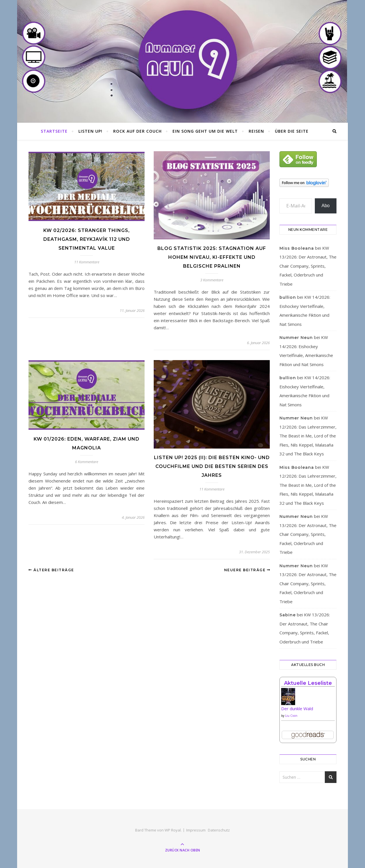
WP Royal (173, 830)
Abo (326, 206)
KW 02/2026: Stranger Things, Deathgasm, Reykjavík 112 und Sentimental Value (87, 239)
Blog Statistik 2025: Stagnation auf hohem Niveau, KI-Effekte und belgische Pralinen (212, 257)
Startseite (54, 131)
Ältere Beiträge (51, 570)
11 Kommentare (87, 262)
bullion (288, 297)
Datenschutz (219, 830)
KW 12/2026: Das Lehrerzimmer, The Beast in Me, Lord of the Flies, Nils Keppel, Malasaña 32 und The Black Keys (308, 436)
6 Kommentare (87, 462)
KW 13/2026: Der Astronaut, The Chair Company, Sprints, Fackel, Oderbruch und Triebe (308, 266)
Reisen (256, 131)
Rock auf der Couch (137, 131)
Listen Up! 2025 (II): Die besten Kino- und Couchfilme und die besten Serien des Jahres (212, 466)
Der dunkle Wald (297, 708)
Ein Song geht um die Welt (205, 131)
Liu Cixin (291, 716)
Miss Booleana (297, 248)
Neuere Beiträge (247, 570)
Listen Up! (90, 131)
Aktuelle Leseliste (308, 683)
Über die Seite (292, 131)
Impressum (196, 830)
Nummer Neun (296, 338)
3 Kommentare (212, 280)
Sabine (288, 615)
